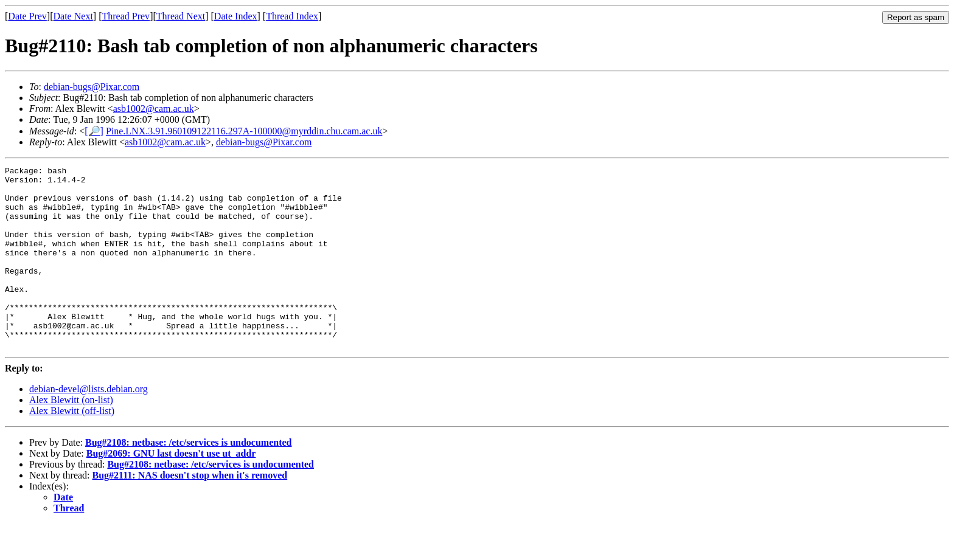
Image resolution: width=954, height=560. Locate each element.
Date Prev (27, 16)
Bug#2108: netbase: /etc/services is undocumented (189, 479)
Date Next (73, 16)
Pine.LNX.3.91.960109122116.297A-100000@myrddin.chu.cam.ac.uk (244, 131)
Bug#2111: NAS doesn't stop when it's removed (190, 512)
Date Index (236, 16)
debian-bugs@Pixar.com (92, 87)
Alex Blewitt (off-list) (72, 447)
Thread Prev (126, 16)
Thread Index (292, 16)
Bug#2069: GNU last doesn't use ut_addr (171, 490)
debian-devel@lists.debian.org (89, 425)
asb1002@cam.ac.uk (154, 109)
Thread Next (181, 16)
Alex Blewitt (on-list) (71, 436)
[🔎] (94, 131)
